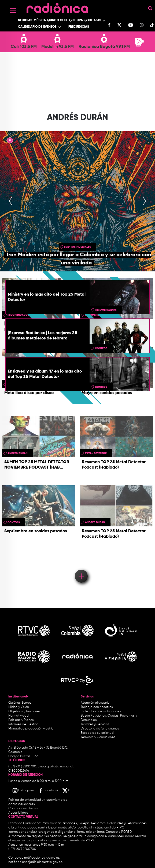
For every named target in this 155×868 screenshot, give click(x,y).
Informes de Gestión (23, 724)
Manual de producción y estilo (31, 729)
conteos (101, 348)
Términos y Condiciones (98, 737)
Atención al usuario (95, 703)
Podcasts (93, 20)
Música (40, 20)
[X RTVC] (66, 791)
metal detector (96, 453)
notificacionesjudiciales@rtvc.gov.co (35, 862)
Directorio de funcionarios (100, 729)
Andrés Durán (18, 453)
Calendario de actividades (101, 711)
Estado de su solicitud (97, 733)
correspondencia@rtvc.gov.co (32, 832)
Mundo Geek (57, 20)
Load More (81, 568)
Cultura (76, 20)
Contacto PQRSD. (119, 832)
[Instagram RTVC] (23, 791)
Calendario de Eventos (37, 27)
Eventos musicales (77, 247)
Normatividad (19, 716)
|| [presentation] (10, 141)
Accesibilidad (19, 813)
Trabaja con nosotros (97, 707)
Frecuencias (79, 27)
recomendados (106, 310)
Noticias (25, 20)
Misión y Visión (19, 707)
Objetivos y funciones (24, 711)
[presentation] (10, 201)
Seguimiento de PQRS (78, 841)
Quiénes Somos (20, 703)
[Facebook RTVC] (48, 791)
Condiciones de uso (23, 809)
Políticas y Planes (21, 720)
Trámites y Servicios (95, 724)
